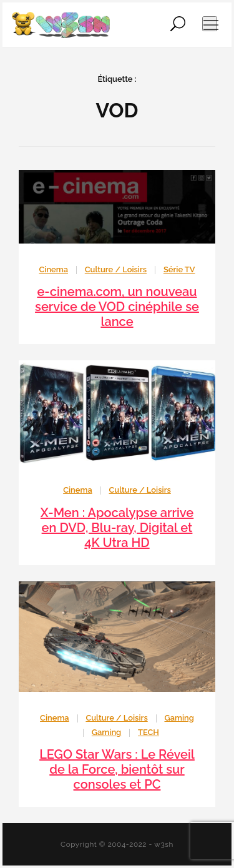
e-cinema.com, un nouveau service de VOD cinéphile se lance (117, 307)
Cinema (53, 269)
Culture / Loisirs (116, 269)
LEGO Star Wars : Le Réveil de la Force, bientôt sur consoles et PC (117, 769)
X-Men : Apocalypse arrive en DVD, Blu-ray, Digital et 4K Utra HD (117, 528)
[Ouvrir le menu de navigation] (210, 24)
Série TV (179, 269)
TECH (149, 732)
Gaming (179, 718)
